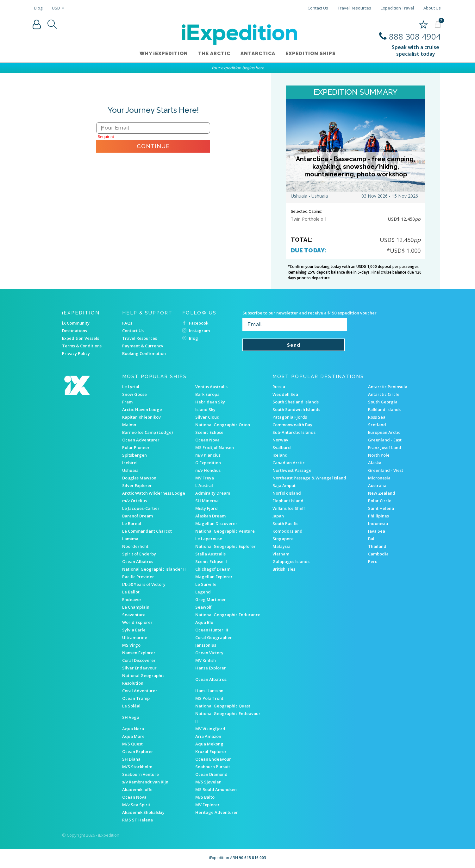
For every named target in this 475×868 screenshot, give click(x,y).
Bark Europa (207, 394)
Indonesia (378, 523)
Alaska (375, 463)
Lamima (130, 539)
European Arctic (384, 432)
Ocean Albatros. (211, 679)
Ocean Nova (207, 440)
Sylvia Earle (134, 630)
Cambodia (378, 554)
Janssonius (206, 645)
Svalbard (282, 447)
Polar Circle (380, 501)
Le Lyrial (131, 387)
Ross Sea (377, 417)
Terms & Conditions (82, 346)
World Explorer (137, 622)
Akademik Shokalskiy (143, 812)
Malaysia (281, 546)
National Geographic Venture (225, 531)
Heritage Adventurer (217, 812)
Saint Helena (381, 508)
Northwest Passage (292, 470)
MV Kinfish (206, 660)
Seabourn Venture (141, 774)
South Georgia (383, 402)
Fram (127, 402)
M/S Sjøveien (208, 782)
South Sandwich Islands (296, 409)
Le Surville (206, 584)
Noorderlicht (135, 546)
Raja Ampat (284, 485)
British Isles (284, 569)
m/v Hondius (208, 470)
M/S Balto (205, 797)
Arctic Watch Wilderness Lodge (154, 493)
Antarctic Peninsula (388, 387)
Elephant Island (288, 501)
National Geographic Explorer (225, 546)
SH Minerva (207, 501)
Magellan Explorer (214, 577)
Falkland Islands (384, 409)
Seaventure (134, 615)
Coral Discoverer (139, 660)
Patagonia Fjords (290, 417)
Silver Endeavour (139, 668)
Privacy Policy (76, 353)
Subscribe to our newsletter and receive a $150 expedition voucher (309, 313)
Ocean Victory (209, 653)
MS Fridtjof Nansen (215, 447)
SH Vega (131, 717)
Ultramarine (135, 637)
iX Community (76, 323)
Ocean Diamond (211, 774)
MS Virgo (131, 645)
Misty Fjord (206, 508)
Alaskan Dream (210, 516)
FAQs (127, 323)
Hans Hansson (209, 691)
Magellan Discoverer (216, 523)
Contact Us (318, 8)
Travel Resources (354, 8)
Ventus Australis (211, 387)
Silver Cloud (207, 417)
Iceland (280, 455)
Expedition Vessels (81, 338)
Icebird (129, 463)
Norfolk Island (287, 493)
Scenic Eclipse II (211, 561)
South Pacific (285, 523)
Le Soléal (131, 706)
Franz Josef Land (385, 447)
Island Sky (205, 409)
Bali (372, 539)
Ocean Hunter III (212, 630)
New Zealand (382, 493)
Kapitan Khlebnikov (141, 417)
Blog (38, 8)
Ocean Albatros (138, 561)
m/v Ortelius (134, 501)
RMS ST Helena (137, 820)
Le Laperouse (209, 539)
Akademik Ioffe (137, 789)
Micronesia (379, 478)
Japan (278, 516)
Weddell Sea (285, 394)
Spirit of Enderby (139, 554)
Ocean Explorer (138, 751)
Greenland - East (385, 440)
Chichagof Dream (213, 569)
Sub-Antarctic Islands (294, 432)
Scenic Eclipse (209, 432)
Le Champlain (136, 607)
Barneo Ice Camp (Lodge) (147, 432)
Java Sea (377, 531)
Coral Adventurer (140, 691)
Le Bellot (131, 592)
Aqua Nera (133, 729)
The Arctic (214, 54)
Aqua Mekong (209, 744)
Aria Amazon (208, 736)
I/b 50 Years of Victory (144, 584)
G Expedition (208, 463)
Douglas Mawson (139, 478)
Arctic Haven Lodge (142, 409)
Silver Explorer (137, 485)
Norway (280, 440)
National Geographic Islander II (154, 569)
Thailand (377, 546)
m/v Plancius (208, 455)
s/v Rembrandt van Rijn (145, 782)
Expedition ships (311, 54)
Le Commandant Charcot (147, 531)
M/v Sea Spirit (136, 805)
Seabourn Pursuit (213, 767)
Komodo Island (287, 531)
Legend (203, 592)
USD (58, 8)
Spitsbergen (134, 455)
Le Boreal (132, 523)
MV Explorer (207, 805)
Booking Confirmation (144, 353)
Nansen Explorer (139, 653)
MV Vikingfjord (210, 729)
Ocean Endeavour (213, 759)
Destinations (75, 331)
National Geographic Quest (223, 706)
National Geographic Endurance (228, 615)
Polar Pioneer (136, 447)
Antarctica (258, 54)
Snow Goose (134, 394)
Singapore (283, 539)
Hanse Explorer (211, 668)
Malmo (129, 425)
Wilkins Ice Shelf (289, 508)
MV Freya (205, 478)
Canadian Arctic (289, 463)
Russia (279, 387)
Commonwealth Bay (292, 425)
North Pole (379, 455)
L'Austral (204, 485)
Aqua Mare (133, 736)
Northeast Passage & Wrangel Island (309, 478)
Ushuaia (130, 470)
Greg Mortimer (211, 599)
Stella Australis (210, 554)
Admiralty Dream (213, 493)
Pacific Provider (138, 577)
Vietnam (281, 554)
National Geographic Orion (223, 425)
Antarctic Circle (384, 394)
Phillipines (378, 516)
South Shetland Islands (296, 402)
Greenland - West (386, 470)
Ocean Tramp (136, 698)
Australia (377, 485)
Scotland (377, 425)
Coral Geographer (214, 637)
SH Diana (131, 759)
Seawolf (203, 607)
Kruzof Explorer (211, 751)
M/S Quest (132, 744)
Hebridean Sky (210, 402)
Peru (373, 561)
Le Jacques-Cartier (141, 508)
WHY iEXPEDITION (164, 54)
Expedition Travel (397, 8)
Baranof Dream (137, 516)
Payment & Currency (143, 346)
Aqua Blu (204, 622)
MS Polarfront (209, 698)
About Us (432, 8)
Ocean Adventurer (141, 440)
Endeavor (132, 599)
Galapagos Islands (291, 561)
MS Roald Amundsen (216, 789)
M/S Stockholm (137, 767)
